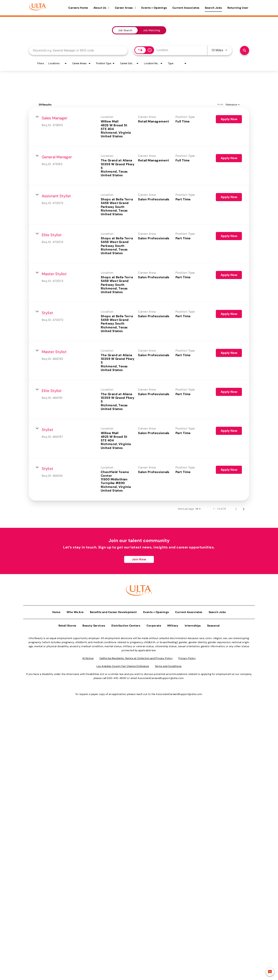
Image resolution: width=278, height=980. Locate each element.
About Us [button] (101, 8)
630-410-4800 (117, 677)
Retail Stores (67, 624)
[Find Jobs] (245, 50)
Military (173, 624)
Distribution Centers (126, 624)
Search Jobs (213, 8)
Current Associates (186, 8)
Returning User (238, 8)
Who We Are (75, 611)
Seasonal (213, 624)
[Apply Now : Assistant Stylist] (229, 197)
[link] (139, 127)
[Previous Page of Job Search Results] (236, 509)
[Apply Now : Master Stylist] (229, 275)
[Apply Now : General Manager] (229, 158)
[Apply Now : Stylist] (229, 314)
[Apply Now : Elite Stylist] (229, 236)
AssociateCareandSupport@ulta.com (161, 677)
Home (56, 611)
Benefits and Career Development (113, 611)
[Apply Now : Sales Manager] (229, 119)
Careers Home (78, 8)
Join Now (139, 559)
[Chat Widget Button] (270, 972)
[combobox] (78, 50)
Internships (193, 624)
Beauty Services (94, 624)
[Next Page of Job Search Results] (244, 509)
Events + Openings (154, 8)
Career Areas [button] (125, 8)
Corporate (154, 624)
